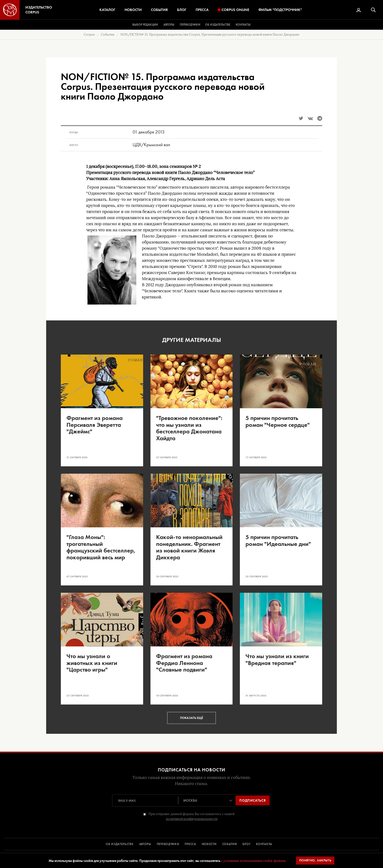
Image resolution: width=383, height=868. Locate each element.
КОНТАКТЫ (264, 844)
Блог (182, 10)
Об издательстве (218, 25)
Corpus (89, 35)
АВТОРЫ (145, 844)
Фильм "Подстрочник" (280, 10)
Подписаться (253, 800)
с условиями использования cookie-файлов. (254, 861)
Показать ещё (191, 718)
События (159, 10)
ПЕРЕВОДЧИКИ (168, 844)
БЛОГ (247, 844)
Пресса (202, 10)
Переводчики (190, 25)
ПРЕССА (190, 844)
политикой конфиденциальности (192, 819)
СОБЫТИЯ (230, 844)
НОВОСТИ (209, 844)
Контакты (243, 25)
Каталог (107, 10)
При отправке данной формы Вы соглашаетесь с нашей (191, 816)
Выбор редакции (145, 25)
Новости (133, 10)
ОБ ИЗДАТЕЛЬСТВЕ (120, 844)
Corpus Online (234, 10)
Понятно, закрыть (315, 860)
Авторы (169, 25)
